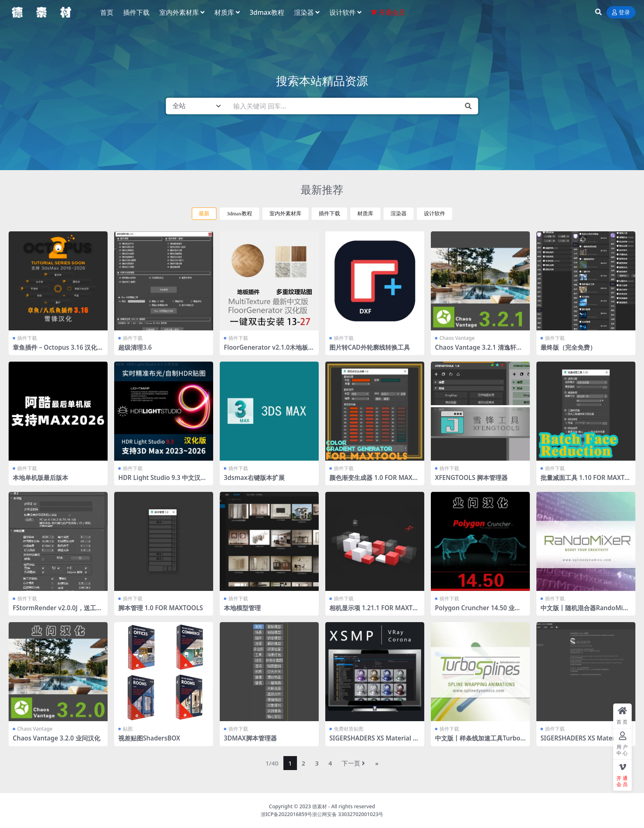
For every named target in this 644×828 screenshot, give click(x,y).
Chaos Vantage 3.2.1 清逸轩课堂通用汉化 (479, 351)
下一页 (353, 763)
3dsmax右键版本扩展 (254, 477)
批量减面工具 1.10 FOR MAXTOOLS (585, 481)
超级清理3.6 (135, 347)
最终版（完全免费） (568, 347)
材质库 (365, 213)
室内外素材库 (285, 213)
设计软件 (435, 213)
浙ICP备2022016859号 (287, 814)
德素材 (320, 806)
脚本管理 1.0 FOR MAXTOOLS (161, 608)
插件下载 (329, 213)
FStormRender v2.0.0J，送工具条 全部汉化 (57, 611)
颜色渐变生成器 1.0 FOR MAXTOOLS (373, 481)
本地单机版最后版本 (40, 477)
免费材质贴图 (349, 729)
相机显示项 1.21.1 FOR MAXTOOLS (373, 611)
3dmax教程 (239, 213)
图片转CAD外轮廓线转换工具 (370, 347)
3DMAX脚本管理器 (250, 738)
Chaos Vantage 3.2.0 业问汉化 (56, 738)
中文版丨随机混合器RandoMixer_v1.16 (585, 611)
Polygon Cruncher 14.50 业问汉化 (478, 611)
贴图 (128, 729)
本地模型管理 (242, 608)
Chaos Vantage (457, 338)
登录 (621, 13)
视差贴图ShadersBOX (149, 738)
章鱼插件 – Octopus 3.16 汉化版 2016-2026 (58, 351)
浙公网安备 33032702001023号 (348, 814)
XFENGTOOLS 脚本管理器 (471, 477)
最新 (204, 213)
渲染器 (399, 213)
